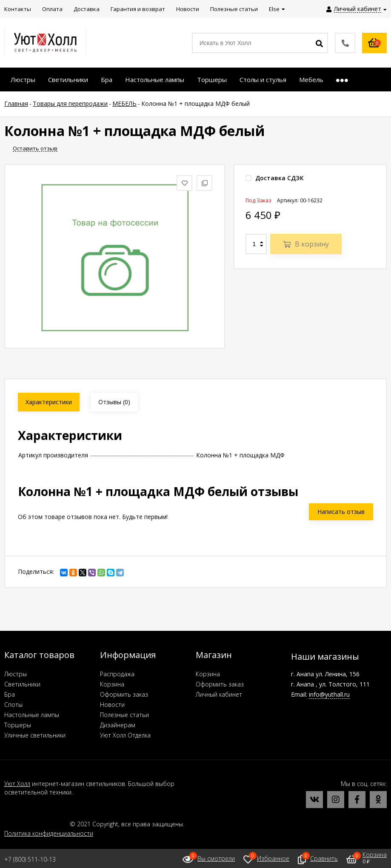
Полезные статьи (124, 715)
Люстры (16, 674)
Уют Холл (17, 784)
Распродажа (117, 674)
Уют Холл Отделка (125, 735)
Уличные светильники (35, 735)
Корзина (112, 684)
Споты (13, 705)
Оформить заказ (124, 694)
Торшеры (18, 725)
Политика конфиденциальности (49, 833)
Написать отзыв (341, 512)
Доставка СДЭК (275, 178)
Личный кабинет (219, 694)
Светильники (22, 684)
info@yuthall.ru (329, 694)
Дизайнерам (118, 725)
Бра (10, 694)
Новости (112, 705)
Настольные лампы (32, 715)
